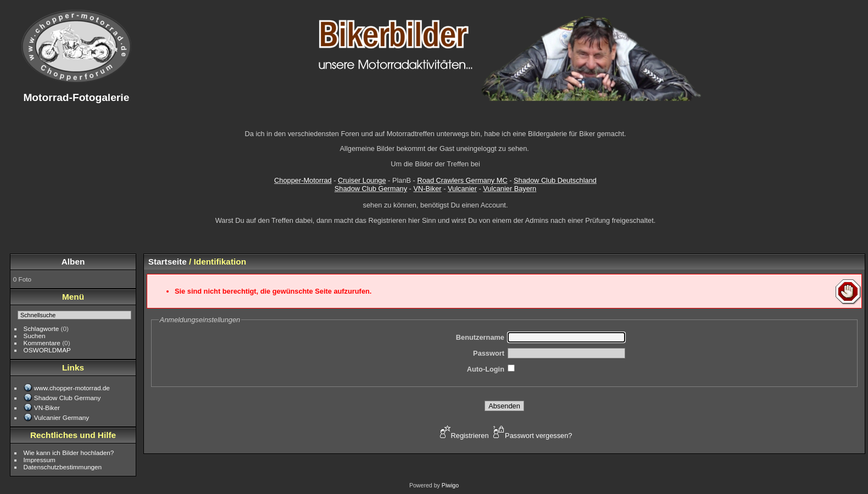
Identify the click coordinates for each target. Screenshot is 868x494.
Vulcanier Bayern (510, 189)
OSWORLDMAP (47, 350)
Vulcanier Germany (62, 417)
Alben (73, 262)
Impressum (40, 460)
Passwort (489, 353)
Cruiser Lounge (362, 180)
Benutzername (480, 337)
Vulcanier (462, 189)
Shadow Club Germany (371, 189)
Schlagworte (41, 329)
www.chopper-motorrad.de (72, 388)
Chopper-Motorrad (303, 180)
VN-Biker (427, 189)
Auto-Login (486, 369)
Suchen (35, 336)
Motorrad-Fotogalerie (76, 97)
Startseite (168, 262)
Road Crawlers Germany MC (462, 180)
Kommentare (42, 343)
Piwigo (450, 485)
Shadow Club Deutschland (555, 180)
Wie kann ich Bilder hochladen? (69, 453)
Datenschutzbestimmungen (63, 467)
